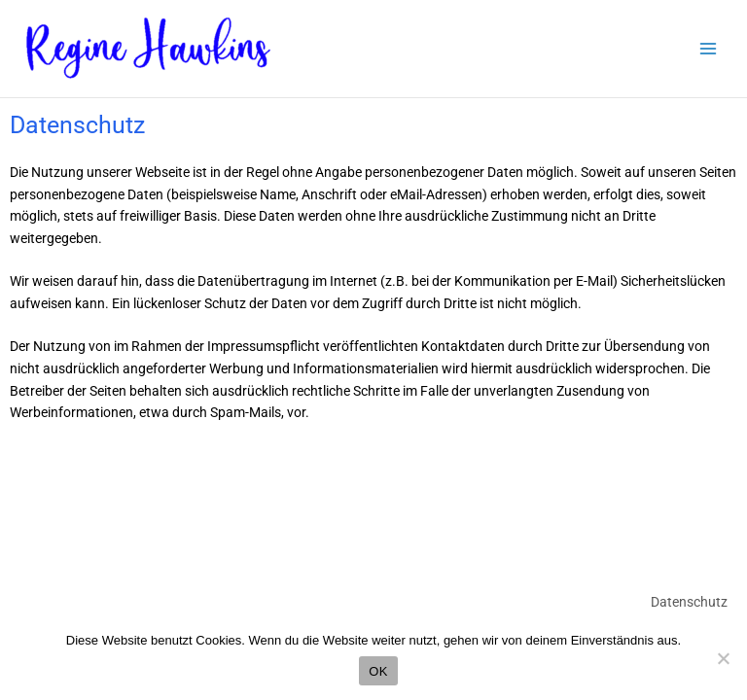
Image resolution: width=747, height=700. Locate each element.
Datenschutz (689, 602)
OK (378, 671)
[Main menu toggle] (709, 49)
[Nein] (723, 658)
